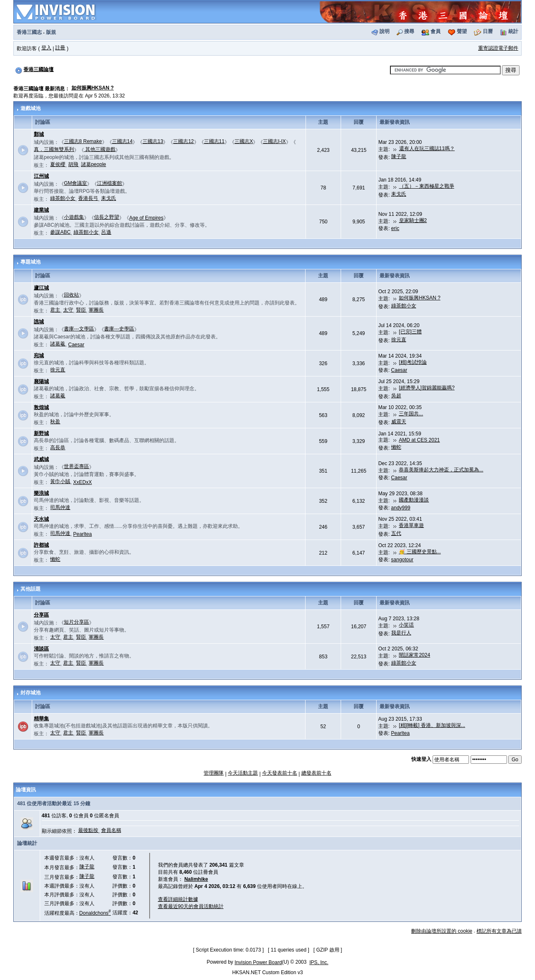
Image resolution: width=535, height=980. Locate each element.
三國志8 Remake (83, 141)
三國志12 (183, 141)
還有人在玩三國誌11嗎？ (427, 148)
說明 (385, 31)
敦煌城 (41, 407)
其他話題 (31, 589)
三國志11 (214, 141)
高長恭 (58, 448)
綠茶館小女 (63, 198)
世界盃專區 (76, 466)
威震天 (399, 422)
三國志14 (122, 141)
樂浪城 (41, 493)
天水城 (41, 519)
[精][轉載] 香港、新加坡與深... (432, 725)
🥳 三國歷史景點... (420, 552)
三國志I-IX (274, 141)
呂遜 (106, 232)
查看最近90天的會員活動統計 (191, 906)
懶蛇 (396, 447)
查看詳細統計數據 (178, 899)
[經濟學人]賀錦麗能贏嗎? (427, 388)
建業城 (41, 210)
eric (395, 228)
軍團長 (96, 310)
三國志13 (153, 141)
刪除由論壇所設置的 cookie (442, 931)
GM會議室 (75, 183)
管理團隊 (214, 773)
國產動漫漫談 (414, 500)
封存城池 (31, 693)
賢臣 (81, 310)
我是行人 (401, 633)
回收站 (71, 295)
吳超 (396, 396)
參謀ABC (60, 232)
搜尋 (409, 31)
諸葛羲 (58, 344)
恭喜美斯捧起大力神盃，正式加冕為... (441, 470)
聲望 (462, 31)
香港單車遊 (411, 525)
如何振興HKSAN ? (93, 88)
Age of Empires (146, 218)
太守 (68, 310)
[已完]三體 (410, 332)
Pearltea (83, 534)
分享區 (41, 615)
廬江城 (41, 288)
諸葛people (94, 164)
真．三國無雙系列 (54, 149)
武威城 (41, 459)
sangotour (402, 560)
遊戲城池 (31, 108)
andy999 (401, 508)
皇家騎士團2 (413, 220)
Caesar (76, 345)
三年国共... (411, 414)
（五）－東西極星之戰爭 (427, 186)
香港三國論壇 (38, 69)
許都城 (41, 545)
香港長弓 (88, 198)
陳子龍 (399, 156)
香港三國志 (29, 32)
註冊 (60, 48)
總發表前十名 (316, 773)
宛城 (39, 356)
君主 (55, 310)
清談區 (41, 649)
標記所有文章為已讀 (499, 931)
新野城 (41, 433)
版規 (51, 32)
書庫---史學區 (119, 329)
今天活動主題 (243, 773)
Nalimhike (196, 879)
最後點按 (88, 830)
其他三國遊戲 (100, 149)
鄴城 (39, 134)
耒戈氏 (109, 198)
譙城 (39, 322)
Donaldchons (95, 913)
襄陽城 (41, 381)
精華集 (41, 719)
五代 (396, 533)
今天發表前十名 (280, 773)
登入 (46, 48)
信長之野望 (107, 217)
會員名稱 (111, 830)
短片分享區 (76, 622)
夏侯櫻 (58, 164)
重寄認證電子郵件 (498, 48)
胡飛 (73, 164)
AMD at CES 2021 (419, 440)
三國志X (244, 141)
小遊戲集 (74, 217)
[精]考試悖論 (413, 362)
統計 (513, 31)
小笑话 (406, 625)
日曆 (488, 31)
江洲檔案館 (110, 183)
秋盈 (55, 422)
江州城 (41, 176)
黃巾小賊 (60, 481)
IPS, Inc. (319, 962)
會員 (436, 31)
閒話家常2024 (414, 655)
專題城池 (31, 262)
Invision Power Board (258, 962)
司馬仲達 (60, 507)
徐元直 (399, 340)
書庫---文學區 (79, 329)
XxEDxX (83, 482)
